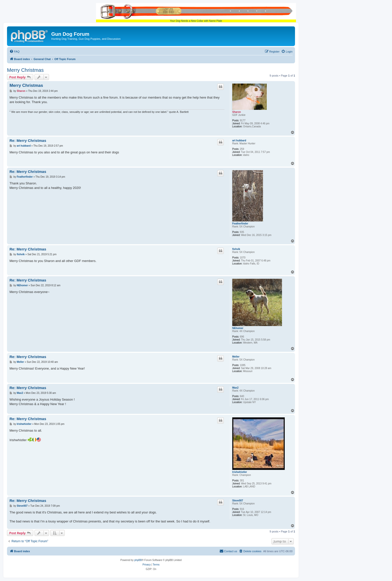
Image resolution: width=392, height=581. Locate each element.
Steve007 (238, 501)
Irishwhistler (240, 472)
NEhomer (238, 328)
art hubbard (239, 140)
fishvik (236, 249)
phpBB (138, 560)
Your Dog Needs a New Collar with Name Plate (196, 13)
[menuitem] (14, 52)
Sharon (236, 112)
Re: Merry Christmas (28, 140)
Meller (236, 357)
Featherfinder (240, 224)
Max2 (235, 388)
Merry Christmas (25, 70)
